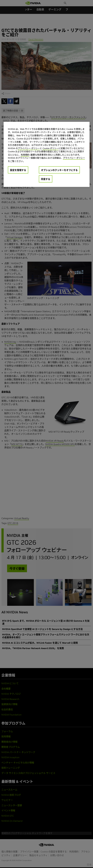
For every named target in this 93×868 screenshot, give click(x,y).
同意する (46, 179)
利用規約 (25, 155)
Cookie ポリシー (51, 148)
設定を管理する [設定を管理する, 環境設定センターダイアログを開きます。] (18, 170)
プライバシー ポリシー (29, 148)
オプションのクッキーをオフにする (59, 170)
